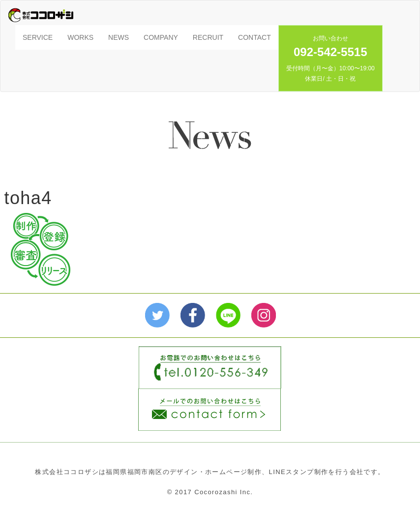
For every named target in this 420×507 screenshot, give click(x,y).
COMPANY (161, 37)
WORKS (80, 37)
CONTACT (255, 37)
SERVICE (38, 37)
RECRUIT (208, 37)
